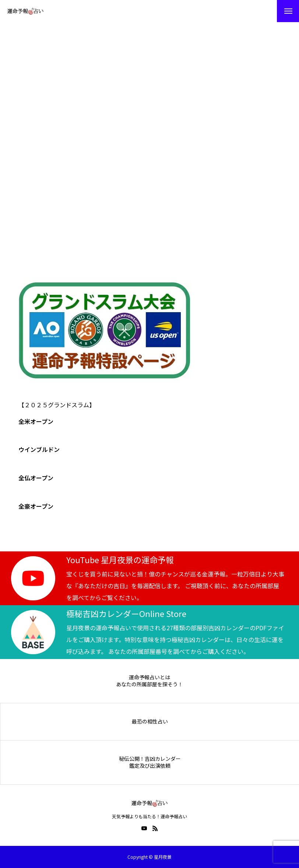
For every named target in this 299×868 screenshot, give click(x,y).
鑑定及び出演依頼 (150, 766)
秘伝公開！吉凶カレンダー (150, 759)
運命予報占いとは (149, 677)
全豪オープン (36, 506)
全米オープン (36, 421)
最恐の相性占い (150, 721)
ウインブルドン (39, 449)
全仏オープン (36, 478)
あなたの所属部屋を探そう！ (149, 684)
